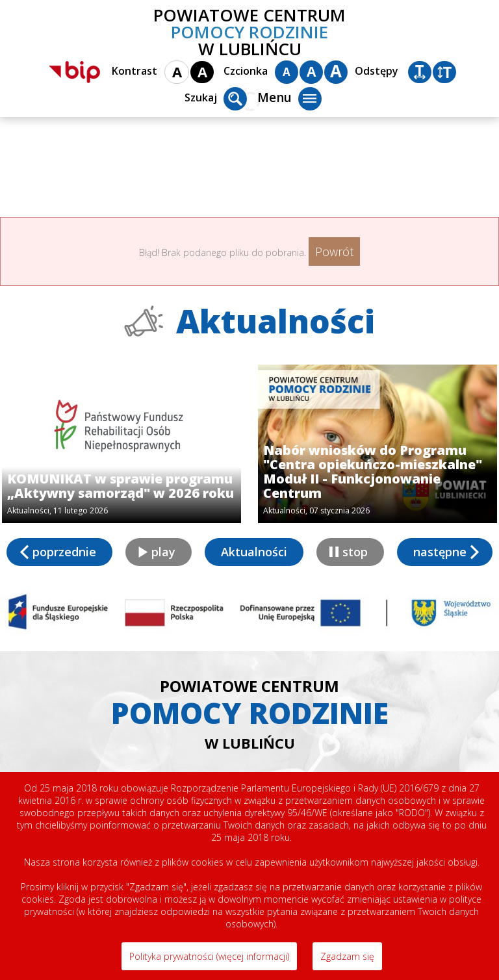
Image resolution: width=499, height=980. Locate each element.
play (163, 552)
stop (355, 552)
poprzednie (64, 552)
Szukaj (216, 99)
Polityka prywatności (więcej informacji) (209, 956)
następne (440, 552)
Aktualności (254, 552)
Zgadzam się (347, 956)
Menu (289, 99)
